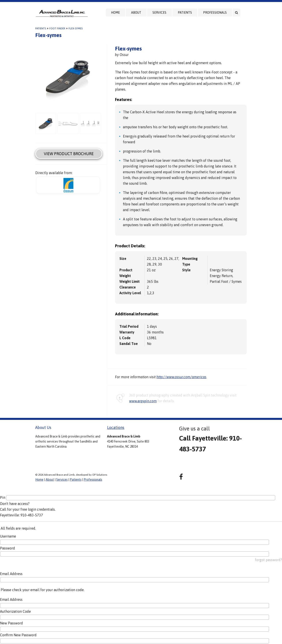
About (136, 13)
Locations (116, 427)
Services (159, 13)
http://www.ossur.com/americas (181, 377)
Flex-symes (76, 28)
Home (115, 13)
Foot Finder (57, 28)
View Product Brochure (69, 154)
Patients (185, 13)
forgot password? (268, 560)
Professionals (215, 13)
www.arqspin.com (143, 401)
